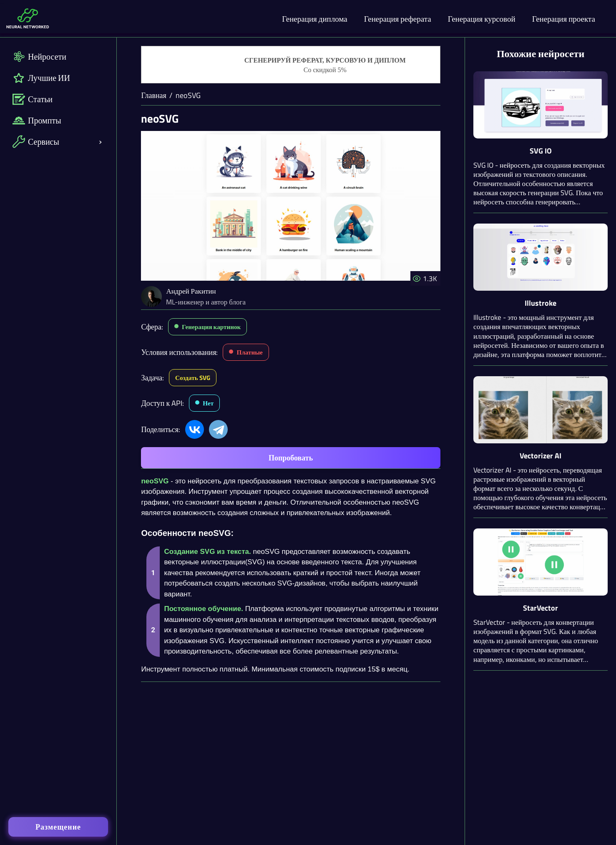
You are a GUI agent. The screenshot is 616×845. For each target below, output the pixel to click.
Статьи (33, 99)
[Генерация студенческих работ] (290, 65)
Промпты (37, 120)
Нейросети (39, 57)
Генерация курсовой (482, 19)
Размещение (58, 827)
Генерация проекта (564, 19)
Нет (208, 403)
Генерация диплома (315, 19)
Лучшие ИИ (41, 78)
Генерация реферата (398, 19)
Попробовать (291, 458)
